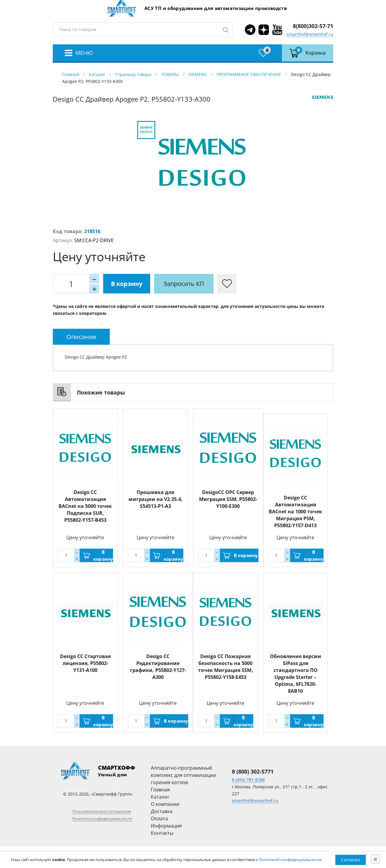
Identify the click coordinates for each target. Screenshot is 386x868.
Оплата (159, 819)
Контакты (162, 833)
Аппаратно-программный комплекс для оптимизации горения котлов (183, 775)
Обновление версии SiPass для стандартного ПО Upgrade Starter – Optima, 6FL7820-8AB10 (296, 674)
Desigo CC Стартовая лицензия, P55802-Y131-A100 (85, 663)
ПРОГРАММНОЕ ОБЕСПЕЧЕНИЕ (249, 74)
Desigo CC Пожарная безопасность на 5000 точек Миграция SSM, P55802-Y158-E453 (226, 667)
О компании (165, 804)
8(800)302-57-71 (313, 26)
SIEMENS (198, 74)
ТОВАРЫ (170, 74)
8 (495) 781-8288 (248, 780)
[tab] (81, 337)
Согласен (351, 860)
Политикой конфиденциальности (290, 860)
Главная (71, 74)
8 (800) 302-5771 (253, 771)
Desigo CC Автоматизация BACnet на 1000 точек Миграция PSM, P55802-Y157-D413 (295, 512)
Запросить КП (184, 284)
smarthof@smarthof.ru (310, 34)
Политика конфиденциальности (102, 819)
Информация (166, 826)
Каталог (97, 74)
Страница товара (133, 74)
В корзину (127, 284)
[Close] (375, 859)
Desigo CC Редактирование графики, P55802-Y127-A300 (158, 667)
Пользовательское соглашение (101, 811)
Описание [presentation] (81, 337)
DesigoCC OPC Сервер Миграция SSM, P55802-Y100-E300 (228, 499)
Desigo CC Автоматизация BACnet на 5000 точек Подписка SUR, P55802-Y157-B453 (85, 506)
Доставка (162, 811)
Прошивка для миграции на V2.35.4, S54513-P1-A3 (155, 499)
